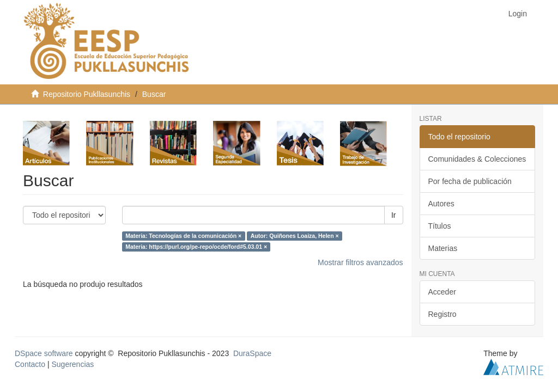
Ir (394, 215)
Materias (443, 248)
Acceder (442, 292)
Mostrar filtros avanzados (360, 262)
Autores (441, 204)
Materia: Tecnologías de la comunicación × (183, 236)
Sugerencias (72, 364)
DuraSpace (252, 353)
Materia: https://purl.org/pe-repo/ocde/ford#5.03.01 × (196, 247)
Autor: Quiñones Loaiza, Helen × (295, 236)
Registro (442, 314)
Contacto (30, 364)
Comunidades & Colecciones (477, 159)
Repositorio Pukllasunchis (87, 94)
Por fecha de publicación (470, 181)
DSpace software (44, 353)
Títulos (440, 226)
